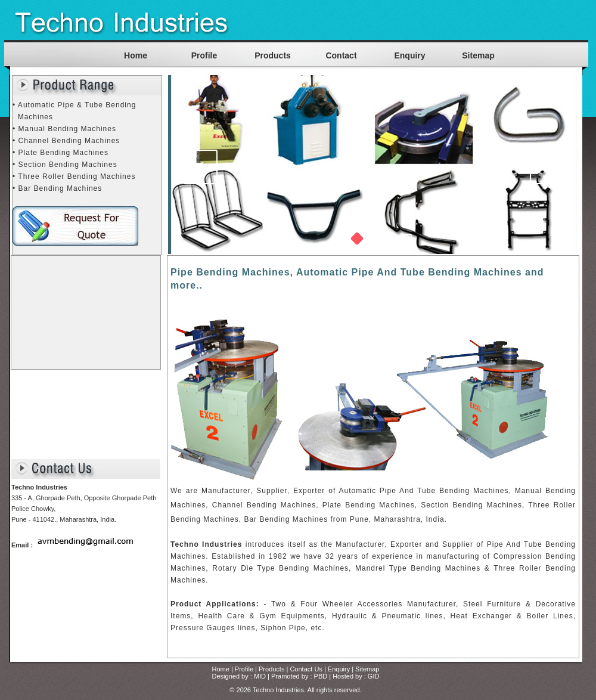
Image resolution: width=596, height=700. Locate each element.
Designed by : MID (239, 676)
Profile (204, 55)
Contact (341, 55)
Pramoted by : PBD (299, 676)
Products (273, 55)
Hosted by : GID (356, 676)
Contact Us (306, 669)
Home (136, 55)
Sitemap (478, 55)
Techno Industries (278, 690)
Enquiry (409, 55)
